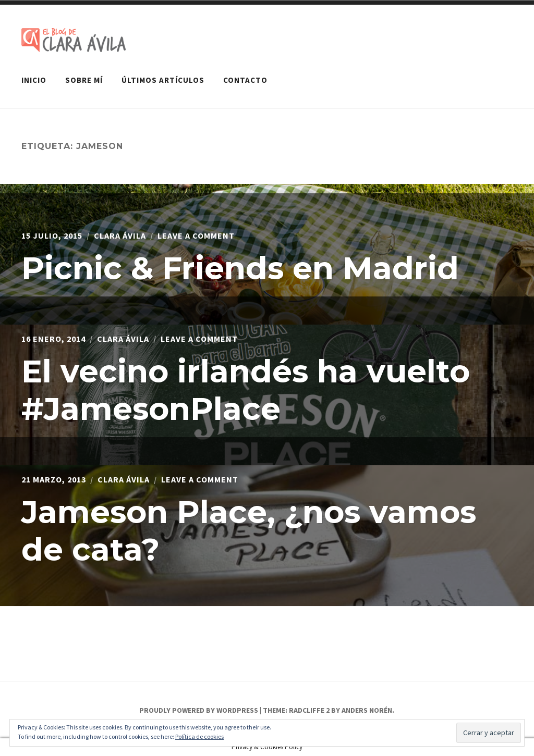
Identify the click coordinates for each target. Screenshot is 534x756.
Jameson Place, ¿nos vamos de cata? (249, 531)
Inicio (34, 80)
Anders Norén (367, 710)
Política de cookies (199, 736)
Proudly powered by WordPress (199, 710)
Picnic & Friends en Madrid (240, 268)
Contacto (245, 80)
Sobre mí (84, 80)
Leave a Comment (196, 236)
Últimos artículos (163, 80)
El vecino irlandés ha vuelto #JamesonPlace (246, 390)
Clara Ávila (120, 236)
